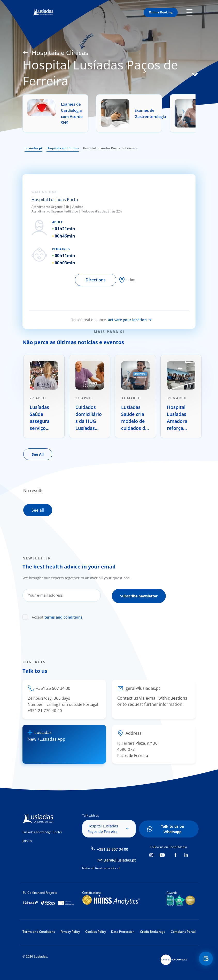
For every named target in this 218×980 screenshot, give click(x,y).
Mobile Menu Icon (191, 12)
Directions (96, 280)
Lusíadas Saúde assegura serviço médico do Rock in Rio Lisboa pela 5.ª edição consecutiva (43, 418)
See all (38, 510)
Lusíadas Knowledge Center (42, 832)
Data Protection (123, 932)
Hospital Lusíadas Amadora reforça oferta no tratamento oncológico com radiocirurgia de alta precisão (180, 418)
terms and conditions (63, 616)
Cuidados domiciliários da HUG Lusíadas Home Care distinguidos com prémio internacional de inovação (89, 418)
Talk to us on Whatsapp (173, 829)
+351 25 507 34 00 (113, 849)
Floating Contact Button (205, 959)
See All (38, 454)
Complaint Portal (183, 932)
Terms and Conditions (39, 932)
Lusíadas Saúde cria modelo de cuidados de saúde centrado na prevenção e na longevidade (135, 418)
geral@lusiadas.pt (120, 860)
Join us (27, 841)
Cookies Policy (96, 932)
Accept (57, 616)
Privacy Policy (70, 932)
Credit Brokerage (153, 932)
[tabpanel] (44, 396)
